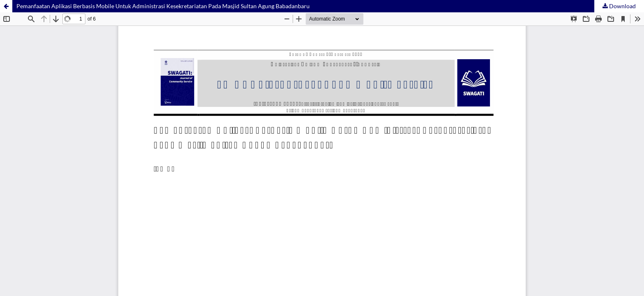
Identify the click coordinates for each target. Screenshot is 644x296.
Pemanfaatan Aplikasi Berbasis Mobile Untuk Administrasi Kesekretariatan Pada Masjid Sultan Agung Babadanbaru (163, 6)
